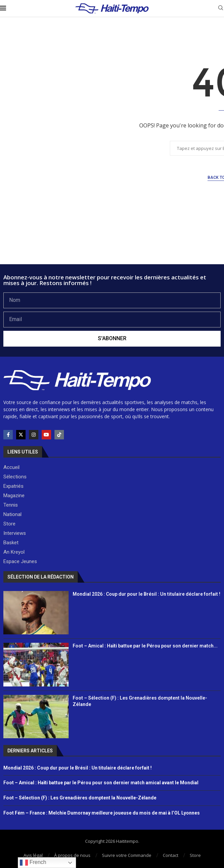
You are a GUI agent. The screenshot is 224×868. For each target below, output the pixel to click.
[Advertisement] (112, 246)
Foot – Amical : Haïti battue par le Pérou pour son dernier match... (145, 646)
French (33, 863)
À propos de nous (72, 855)
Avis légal (33, 855)
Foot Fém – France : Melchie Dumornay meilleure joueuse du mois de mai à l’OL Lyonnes (102, 813)
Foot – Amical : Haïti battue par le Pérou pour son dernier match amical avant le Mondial (101, 783)
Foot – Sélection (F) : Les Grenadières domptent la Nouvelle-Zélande (80, 798)
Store (195, 855)
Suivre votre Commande (127, 855)
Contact (171, 855)
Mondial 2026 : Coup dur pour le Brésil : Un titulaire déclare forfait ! (146, 594)
